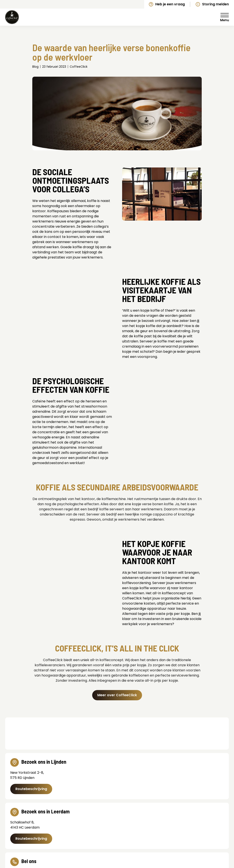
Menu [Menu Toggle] (225, 17)
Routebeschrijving (31, 789)
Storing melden (215, 4)
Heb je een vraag (170, 4)
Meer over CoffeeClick (117, 695)
